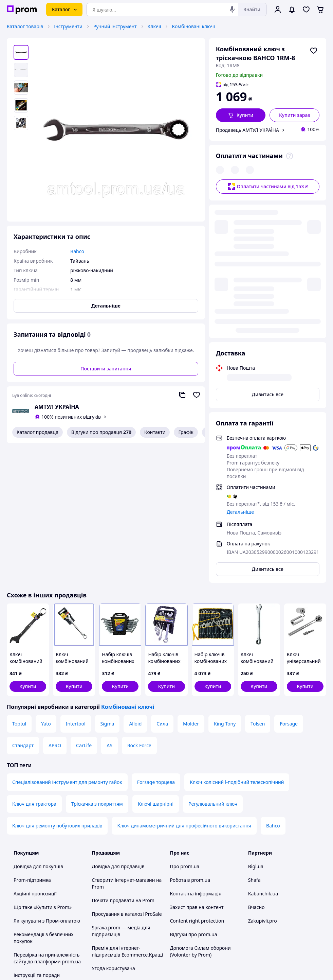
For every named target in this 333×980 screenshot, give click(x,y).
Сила (162, 584)
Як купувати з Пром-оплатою (47, 781)
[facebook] (264, 922)
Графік (186, 432)
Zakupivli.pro (263, 781)
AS (109, 606)
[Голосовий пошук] (232, 10)
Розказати (201, 968)
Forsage (289, 584)
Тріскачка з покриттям (97, 664)
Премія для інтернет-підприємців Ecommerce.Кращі (127, 812)
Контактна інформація (196, 754)
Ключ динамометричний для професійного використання (184, 686)
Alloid (135, 584)
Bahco (273, 686)
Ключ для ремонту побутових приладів (57, 686)
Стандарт (23, 606)
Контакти (155, 432)
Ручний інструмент (115, 26)
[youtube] (252, 922)
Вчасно (256, 768)
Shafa (254, 741)
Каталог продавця (38, 432)
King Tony (225, 584)
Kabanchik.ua (263, 754)
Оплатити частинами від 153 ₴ (268, 173)
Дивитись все (268, 243)
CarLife (84, 606)
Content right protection (197, 781)
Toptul (19, 584)
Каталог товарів (25, 26)
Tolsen (258, 584)
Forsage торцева (156, 643)
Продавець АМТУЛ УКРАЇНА (247, 130)
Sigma (107, 584)
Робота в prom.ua (190, 741)
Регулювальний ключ (213, 664)
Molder (191, 584)
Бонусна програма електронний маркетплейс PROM (122, 883)
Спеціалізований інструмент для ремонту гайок (67, 643)
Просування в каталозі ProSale (127, 775)
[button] (241, 115)
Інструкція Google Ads (117, 904)
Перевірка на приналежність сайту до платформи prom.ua (47, 819)
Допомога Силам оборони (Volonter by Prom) (200, 812)
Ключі (154, 26)
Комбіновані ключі (193, 26)
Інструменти (68, 26)
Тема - (117, 922)
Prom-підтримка (32, 741)
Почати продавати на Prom (123, 761)
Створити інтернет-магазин (123, 741)
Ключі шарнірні (156, 664)
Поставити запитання (106, 369)
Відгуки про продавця (101, 432)
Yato (46, 584)
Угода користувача (113, 829)
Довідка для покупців (38, 727)
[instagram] (277, 922)
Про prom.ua (185, 727)
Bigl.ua (256, 727)
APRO (55, 606)
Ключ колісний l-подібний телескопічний (237, 643)
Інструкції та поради (37, 836)
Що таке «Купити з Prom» (43, 768)
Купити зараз (295, 115)
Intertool (76, 584)
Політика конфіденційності (123, 843)
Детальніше (240, 361)
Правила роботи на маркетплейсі (114, 860)
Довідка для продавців (118, 727)
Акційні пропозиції (35, 754)
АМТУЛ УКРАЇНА (57, 407)
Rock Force (139, 606)
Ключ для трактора (34, 664)
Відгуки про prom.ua (194, 795)
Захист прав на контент (197, 768)
